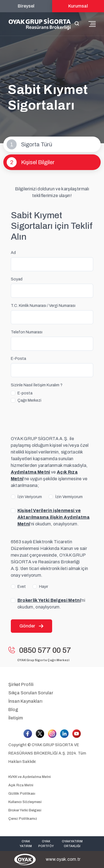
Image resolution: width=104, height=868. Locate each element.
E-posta (25, 393)
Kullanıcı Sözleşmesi (25, 802)
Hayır (44, 587)
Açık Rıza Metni (21, 785)
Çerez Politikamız (23, 819)
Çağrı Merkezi (29, 400)
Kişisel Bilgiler (31, 162)
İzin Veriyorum (30, 497)
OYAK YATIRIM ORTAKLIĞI (72, 844)
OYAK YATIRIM (26, 844)
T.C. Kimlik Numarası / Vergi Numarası (43, 306)
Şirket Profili (21, 684)
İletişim (16, 718)
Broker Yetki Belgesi (25, 810)
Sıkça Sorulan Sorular (31, 693)
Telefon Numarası (27, 332)
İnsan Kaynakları (25, 701)
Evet (22, 587)
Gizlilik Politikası (22, 794)
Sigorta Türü (29, 144)
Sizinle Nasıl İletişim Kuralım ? (37, 385)
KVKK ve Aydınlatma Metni (30, 777)
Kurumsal (78, 6)
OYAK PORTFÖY (46, 844)
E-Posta (18, 359)
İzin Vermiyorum (69, 497)
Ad (13, 253)
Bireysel (26, 6)
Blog (13, 710)
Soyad (17, 279)
